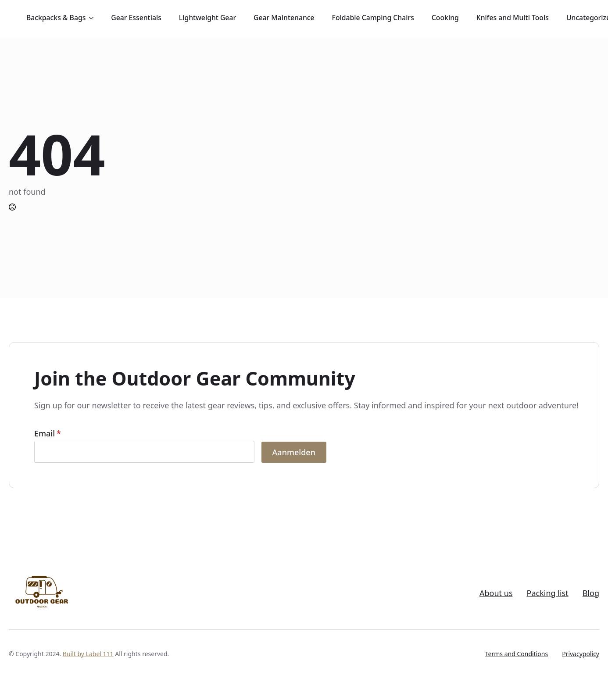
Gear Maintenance (284, 18)
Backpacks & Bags (56, 18)
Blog (591, 593)
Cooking (445, 18)
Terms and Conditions (517, 654)
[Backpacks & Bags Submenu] (94, 18)
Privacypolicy (581, 654)
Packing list (548, 593)
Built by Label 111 (88, 654)
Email (48, 433)
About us (496, 593)
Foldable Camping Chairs (373, 18)
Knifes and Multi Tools (513, 18)
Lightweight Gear (207, 18)
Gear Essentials (136, 18)
